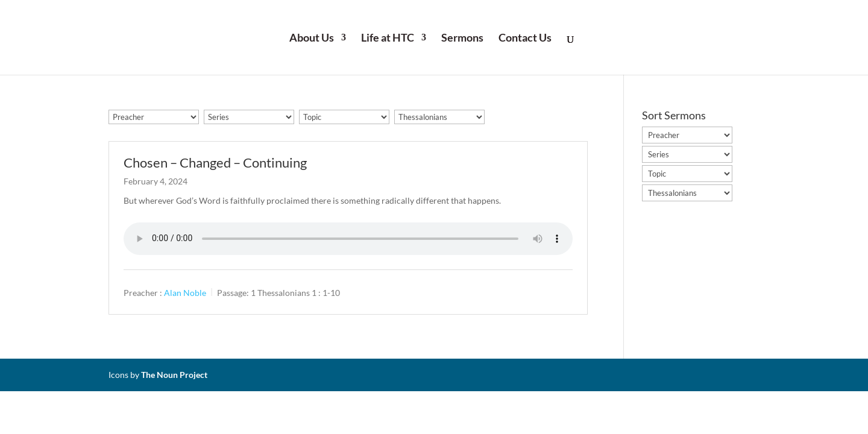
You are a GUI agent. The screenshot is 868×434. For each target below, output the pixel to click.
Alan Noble (185, 292)
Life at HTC (388, 39)
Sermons (462, 39)
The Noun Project (174, 375)
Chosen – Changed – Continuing (215, 162)
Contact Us (525, 39)
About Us (312, 39)
